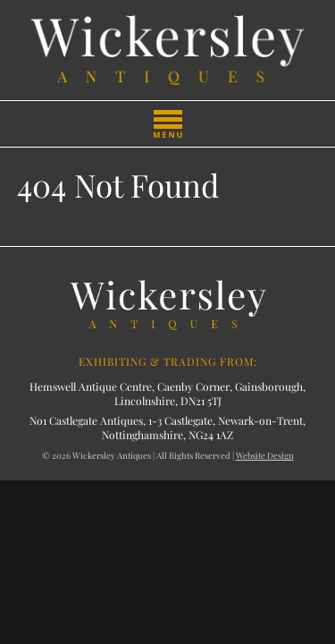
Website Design (265, 455)
